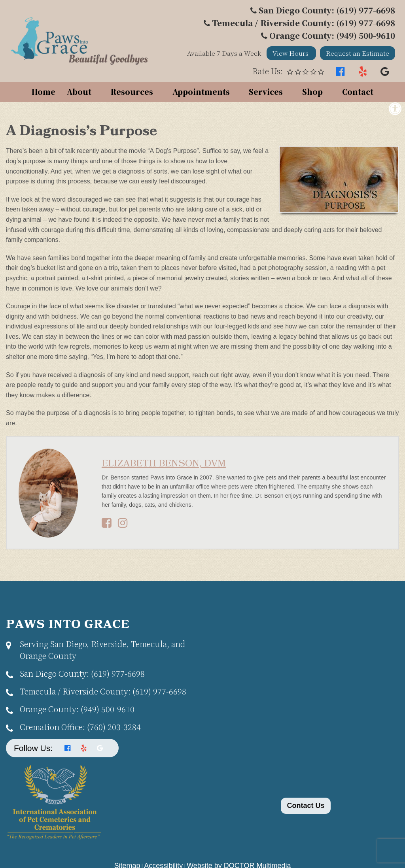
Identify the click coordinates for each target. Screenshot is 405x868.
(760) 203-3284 (80, 727)
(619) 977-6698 (82, 673)
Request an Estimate (358, 53)
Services (266, 92)
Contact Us (306, 806)
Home (44, 92)
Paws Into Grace (68, 625)
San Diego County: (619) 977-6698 (327, 10)
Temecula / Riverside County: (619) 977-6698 (304, 23)
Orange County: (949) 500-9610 (332, 35)
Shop (312, 92)
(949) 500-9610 (77, 709)
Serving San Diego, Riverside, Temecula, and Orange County (103, 650)
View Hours (291, 53)
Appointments (201, 92)
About (79, 92)
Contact (358, 92)
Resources (132, 92)
